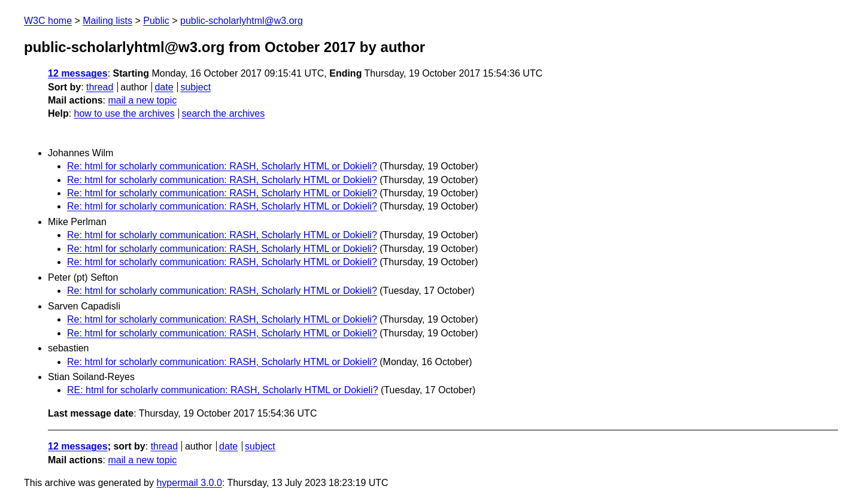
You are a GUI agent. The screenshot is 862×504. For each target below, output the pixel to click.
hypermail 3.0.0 (189, 483)
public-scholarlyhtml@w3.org (242, 21)
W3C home (48, 21)
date (164, 87)
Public (156, 21)
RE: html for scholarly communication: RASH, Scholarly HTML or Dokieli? (223, 390)
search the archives (224, 113)
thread (100, 87)
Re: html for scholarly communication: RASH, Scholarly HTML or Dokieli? (222, 166)
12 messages (78, 73)
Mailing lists (107, 21)
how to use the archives (125, 113)
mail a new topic (142, 100)
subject (195, 87)
